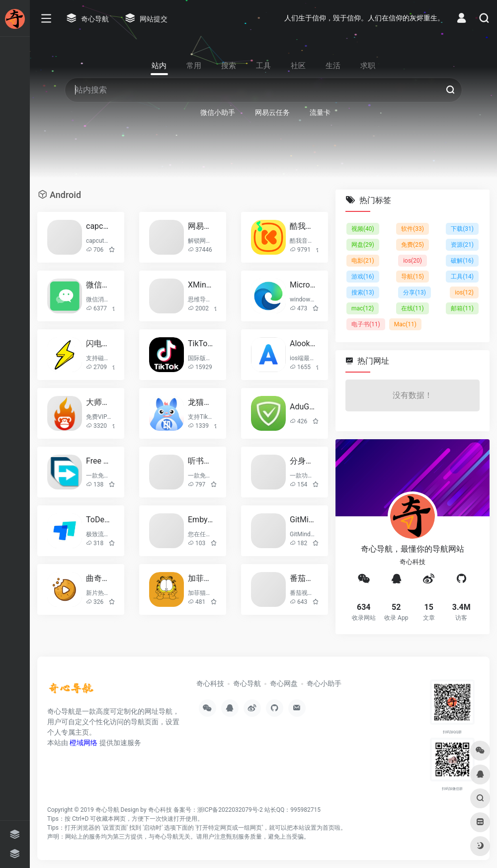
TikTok (201, 343)
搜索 (363, 292)
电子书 (366, 324)
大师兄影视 (99, 402)
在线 (413, 308)
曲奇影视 (99, 578)
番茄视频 (303, 578)
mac (363, 308)
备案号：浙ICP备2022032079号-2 (218, 810)
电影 (363, 261)
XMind (201, 285)
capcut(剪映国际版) (99, 226)
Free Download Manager (99, 461)
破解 (462, 261)
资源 (462, 245)
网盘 (363, 245)
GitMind (303, 520)
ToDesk (99, 520)
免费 (413, 245)
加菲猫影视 (201, 578)
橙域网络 (83, 743)
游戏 (363, 277)
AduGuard (303, 407)
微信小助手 (99, 285)
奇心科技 (210, 683)
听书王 (201, 461)
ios (413, 261)
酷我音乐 (303, 226)
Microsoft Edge (303, 285)
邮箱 (462, 308)
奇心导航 (247, 683)
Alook (303, 343)
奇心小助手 (324, 683)
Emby (201, 520)
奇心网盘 (284, 683)
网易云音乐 (201, 226)
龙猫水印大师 (201, 402)
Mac (405, 324)
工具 (462, 277)
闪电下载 (99, 343)
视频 (363, 229)
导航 (413, 277)
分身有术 (303, 461)
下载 (462, 229)
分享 (414, 292)
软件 (413, 229)
